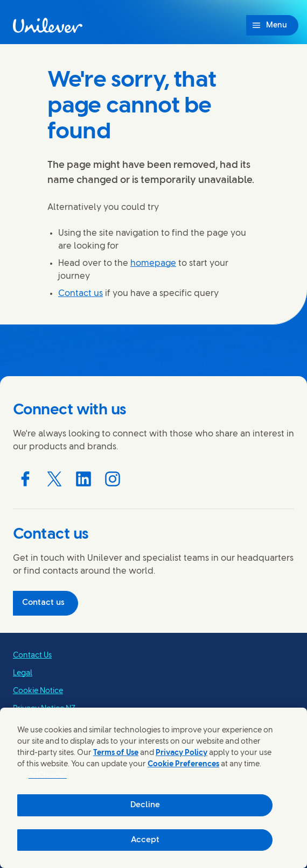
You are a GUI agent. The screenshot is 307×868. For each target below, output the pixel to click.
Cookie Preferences (183, 764)
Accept (145, 840)
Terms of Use (116, 753)
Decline (145, 805)
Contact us (81, 294)
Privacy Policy (182, 753)
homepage (153, 263)
